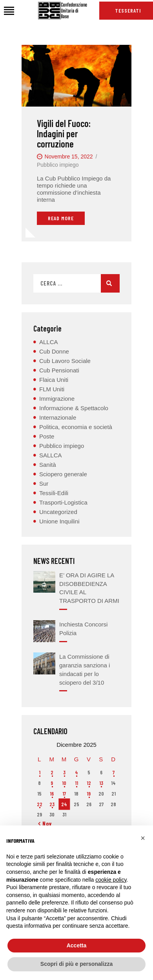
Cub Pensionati (59, 370)
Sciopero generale (63, 474)
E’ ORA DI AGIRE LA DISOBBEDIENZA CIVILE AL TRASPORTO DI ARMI (89, 588)
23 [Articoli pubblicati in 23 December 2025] (52, 804)
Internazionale (58, 417)
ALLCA (49, 342)
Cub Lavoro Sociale (65, 361)
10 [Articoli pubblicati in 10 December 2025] (64, 783)
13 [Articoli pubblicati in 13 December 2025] (101, 783)
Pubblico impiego (58, 165)
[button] (143, 838)
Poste (47, 436)
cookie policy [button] (111, 880)
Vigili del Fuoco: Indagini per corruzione (64, 134)
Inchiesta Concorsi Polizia (83, 629)
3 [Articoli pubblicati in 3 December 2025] (64, 772)
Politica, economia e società (76, 427)
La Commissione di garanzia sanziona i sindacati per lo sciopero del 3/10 (85, 669)
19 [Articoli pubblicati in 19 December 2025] (89, 794)
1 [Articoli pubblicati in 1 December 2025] (40, 772)
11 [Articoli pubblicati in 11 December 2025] (76, 783)
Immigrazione (57, 399)
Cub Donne (54, 351)
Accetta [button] (77, 945)
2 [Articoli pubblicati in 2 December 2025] (52, 772)
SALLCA (51, 455)
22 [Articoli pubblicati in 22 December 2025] (40, 804)
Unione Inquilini (59, 521)
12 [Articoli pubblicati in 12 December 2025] (89, 783)
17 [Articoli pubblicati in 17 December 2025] (64, 794)
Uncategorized (58, 512)
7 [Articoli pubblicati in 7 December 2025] (114, 772)
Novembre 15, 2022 (69, 157)
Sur (44, 484)
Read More (61, 218)
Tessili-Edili (54, 493)
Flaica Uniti (54, 380)
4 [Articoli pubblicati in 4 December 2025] (76, 772)
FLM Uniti (52, 389)
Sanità (48, 465)
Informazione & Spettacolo (74, 408)
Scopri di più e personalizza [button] (76, 964)
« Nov (45, 823)
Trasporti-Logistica (63, 502)
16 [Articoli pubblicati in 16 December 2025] (52, 794)
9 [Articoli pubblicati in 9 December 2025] (52, 783)
